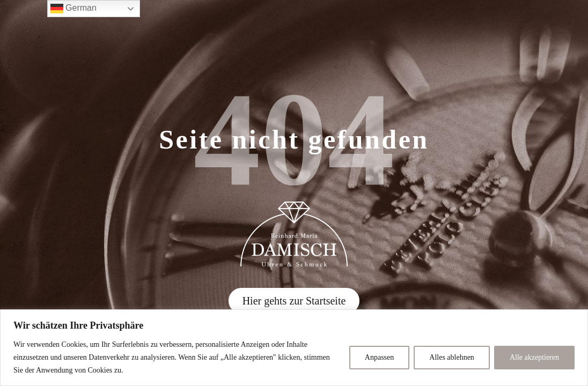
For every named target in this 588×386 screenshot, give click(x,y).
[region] (294, 348)
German (73, 9)
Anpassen (379, 357)
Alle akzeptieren (534, 357)
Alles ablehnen (452, 357)
